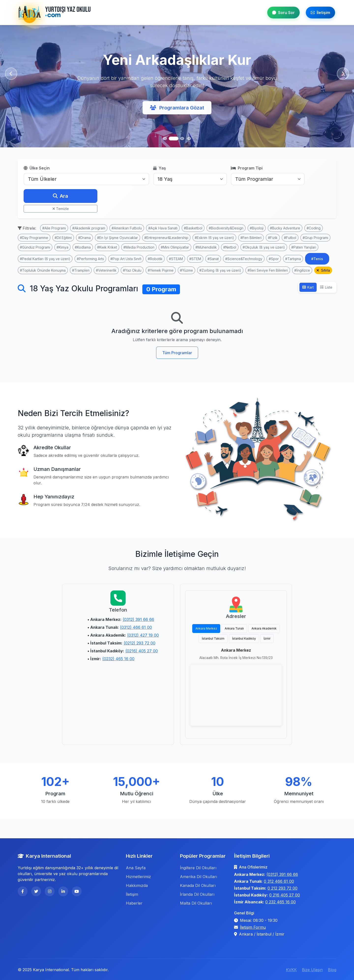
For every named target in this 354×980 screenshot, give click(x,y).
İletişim (320, 13)
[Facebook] (23, 891)
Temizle (61, 209)
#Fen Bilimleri (251, 238)
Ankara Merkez (206, 628)
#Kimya (62, 247)
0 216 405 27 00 (285, 895)
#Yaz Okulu (132, 270)
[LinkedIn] (63, 891)
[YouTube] (77, 891)
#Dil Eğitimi (63, 238)
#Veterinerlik (106, 270)
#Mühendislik (206, 247)
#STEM (195, 259)
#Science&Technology (244, 259)
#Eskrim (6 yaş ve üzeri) (214, 238)
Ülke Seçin (37, 168)
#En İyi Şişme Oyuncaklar (118, 238)
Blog (332, 970)
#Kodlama (83, 247)
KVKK (291, 970)
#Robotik (155, 259)
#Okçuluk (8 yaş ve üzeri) (264, 247)
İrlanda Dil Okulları (197, 894)
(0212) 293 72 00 (140, 643)
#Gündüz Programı (35, 247)
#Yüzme (186, 270)
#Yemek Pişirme (161, 270)
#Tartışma (293, 259)
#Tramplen (81, 270)
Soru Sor (283, 13)
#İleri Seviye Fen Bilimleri (268, 270)
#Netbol (230, 247)
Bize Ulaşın (312, 970)
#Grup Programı (315, 238)
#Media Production (139, 247)
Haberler (134, 903)
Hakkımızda (137, 885)
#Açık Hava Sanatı (163, 228)
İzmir (267, 638)
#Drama (84, 238)
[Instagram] (50, 891)
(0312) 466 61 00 (136, 627)
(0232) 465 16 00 (118, 659)
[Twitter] (36, 891)
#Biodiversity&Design (226, 228)
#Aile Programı (54, 228)
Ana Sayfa (136, 868)
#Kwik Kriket (107, 247)
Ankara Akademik (264, 628)
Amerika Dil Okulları (199, 877)
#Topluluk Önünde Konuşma (43, 270)
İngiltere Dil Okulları (198, 868)
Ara (60, 196)
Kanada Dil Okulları (198, 885)
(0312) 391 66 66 (138, 619)
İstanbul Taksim (213, 638)
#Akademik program (89, 228)
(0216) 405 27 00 (142, 651)
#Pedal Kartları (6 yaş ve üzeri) (45, 259)
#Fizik (273, 238)
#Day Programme (34, 238)
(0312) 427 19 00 (143, 635)
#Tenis (317, 259)
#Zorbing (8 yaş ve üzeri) (220, 270)
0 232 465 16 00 (280, 902)
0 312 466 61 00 (279, 881)
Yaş (160, 168)
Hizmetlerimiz (138, 877)
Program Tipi (247, 168)
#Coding (314, 228)
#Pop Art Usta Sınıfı (126, 259)
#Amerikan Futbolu (127, 228)
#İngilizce (302, 270)
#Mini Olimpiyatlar (175, 247)
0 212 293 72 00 (282, 888)
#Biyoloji (257, 228)
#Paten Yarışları (304, 247)
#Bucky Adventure (285, 228)
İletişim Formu (253, 927)
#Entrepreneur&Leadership (166, 238)
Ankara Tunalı (234, 628)
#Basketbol (193, 228)
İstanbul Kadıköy (244, 638)
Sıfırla (323, 270)
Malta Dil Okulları (196, 903)
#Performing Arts (90, 259)
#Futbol (290, 238)
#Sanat (213, 259)
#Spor (274, 259)
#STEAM (176, 259)
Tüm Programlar (177, 353)
